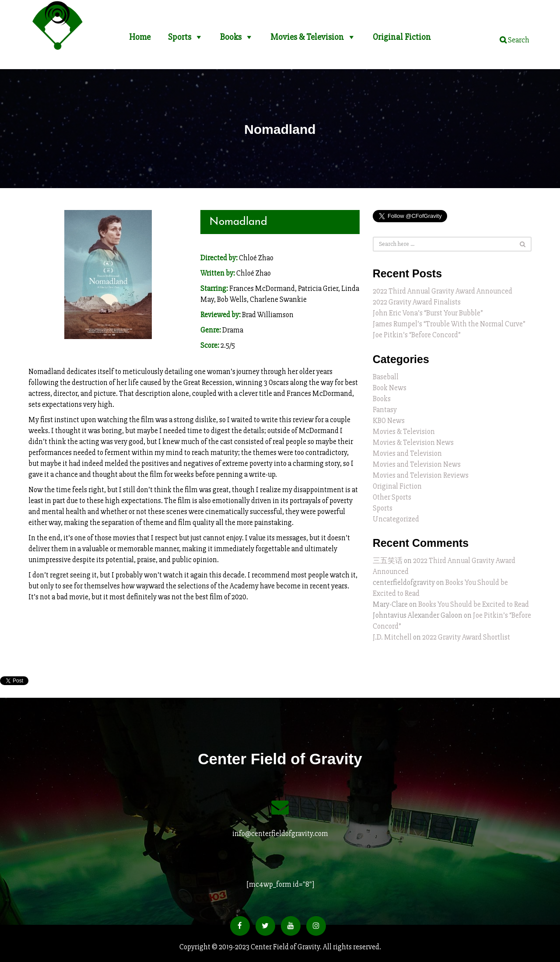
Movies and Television (407, 453)
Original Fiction (402, 33)
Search (514, 40)
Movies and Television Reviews (421, 475)
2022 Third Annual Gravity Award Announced (443, 291)
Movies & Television (307, 33)
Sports (180, 33)
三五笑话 (388, 561)
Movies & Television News (413, 443)
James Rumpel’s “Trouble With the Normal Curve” (449, 324)
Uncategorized (396, 519)
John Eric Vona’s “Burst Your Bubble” (428, 313)
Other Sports (392, 497)
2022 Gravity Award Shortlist (466, 637)
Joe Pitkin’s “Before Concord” (417, 335)
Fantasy (385, 410)
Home (140, 33)
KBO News (389, 421)
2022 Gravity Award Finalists (417, 302)
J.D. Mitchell (392, 637)
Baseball (386, 377)
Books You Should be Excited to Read (474, 604)
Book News (390, 388)
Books (231, 33)
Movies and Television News (417, 464)
